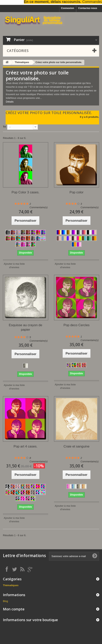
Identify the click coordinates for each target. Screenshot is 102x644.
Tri (4, 127)
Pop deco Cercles (77, 325)
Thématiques (22, 62)
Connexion (68, 8)
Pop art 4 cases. (26, 446)
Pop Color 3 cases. (25, 192)
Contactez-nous (88, 8)
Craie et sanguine (76, 446)
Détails (10, 102)
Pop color (77, 192)
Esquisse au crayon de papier (25, 327)
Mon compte (14, 609)
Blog (5, 601)
